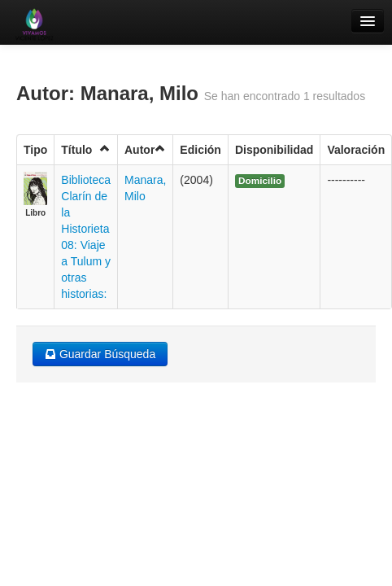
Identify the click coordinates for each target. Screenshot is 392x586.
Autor (145, 149)
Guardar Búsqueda (100, 354)
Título (86, 149)
